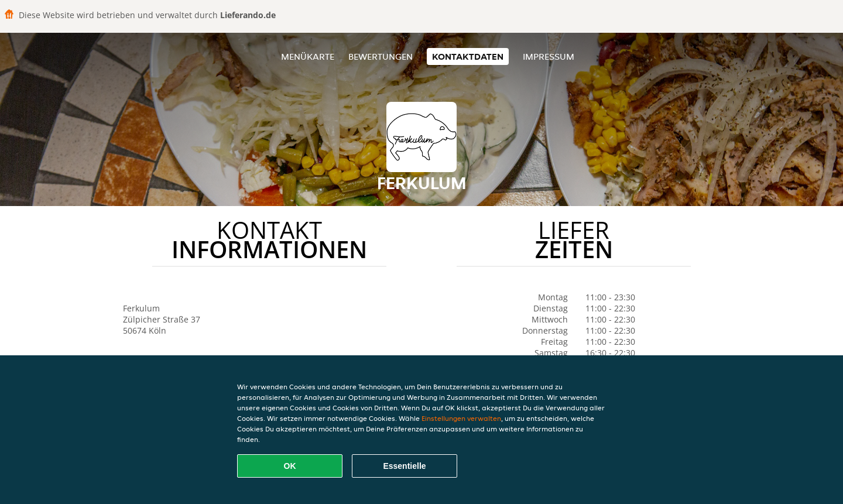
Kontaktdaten (468, 56)
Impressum (549, 56)
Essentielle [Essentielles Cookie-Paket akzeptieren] (404, 466)
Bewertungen (381, 56)
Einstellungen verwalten (461, 418)
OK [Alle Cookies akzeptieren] (290, 466)
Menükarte (308, 56)
